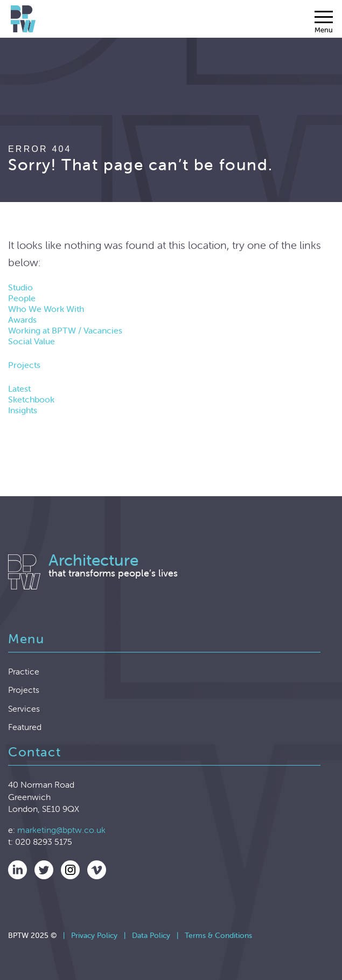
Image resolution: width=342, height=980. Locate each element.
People (22, 298)
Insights (23, 410)
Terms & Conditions (218, 935)
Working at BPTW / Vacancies (65, 330)
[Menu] (324, 22)
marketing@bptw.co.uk (61, 830)
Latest (19, 388)
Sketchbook (31, 399)
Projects (24, 365)
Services (24, 708)
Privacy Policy (94, 935)
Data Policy (151, 935)
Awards (22, 319)
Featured (25, 727)
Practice (24, 671)
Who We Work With (46, 309)
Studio (20, 287)
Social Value (32, 341)
